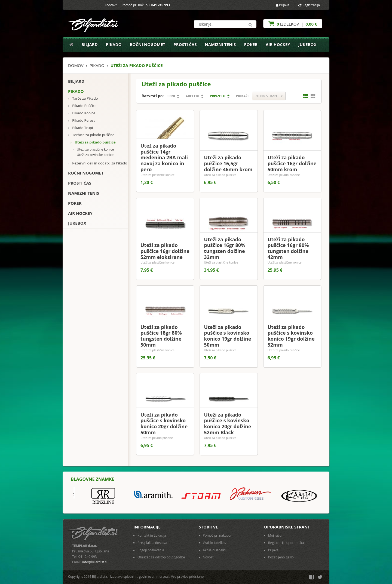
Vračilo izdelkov (215, 543)
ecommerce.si (159, 577)
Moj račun (276, 535)
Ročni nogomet (148, 44)
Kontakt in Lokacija (152, 535)
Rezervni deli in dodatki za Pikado (98, 163)
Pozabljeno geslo (281, 557)
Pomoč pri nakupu (217, 535)
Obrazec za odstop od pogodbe (161, 557)
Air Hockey (278, 44)
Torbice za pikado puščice (91, 135)
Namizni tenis (220, 44)
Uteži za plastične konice (93, 149)
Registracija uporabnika (286, 543)
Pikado (114, 44)
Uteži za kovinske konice (93, 155)
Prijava (283, 5)
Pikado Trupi (80, 128)
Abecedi (192, 96)
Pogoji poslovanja (151, 550)
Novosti (209, 557)
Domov (76, 65)
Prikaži (242, 96)
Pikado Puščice (82, 106)
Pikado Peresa (82, 120)
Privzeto (218, 96)
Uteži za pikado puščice (93, 142)
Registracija (309, 5)
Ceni (171, 96)
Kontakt (111, 5)
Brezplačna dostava (152, 543)
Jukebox (307, 44)
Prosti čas (185, 44)
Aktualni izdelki (214, 550)
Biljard (90, 44)
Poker (251, 44)
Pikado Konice (82, 113)
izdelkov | (293, 24)
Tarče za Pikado (83, 98)
